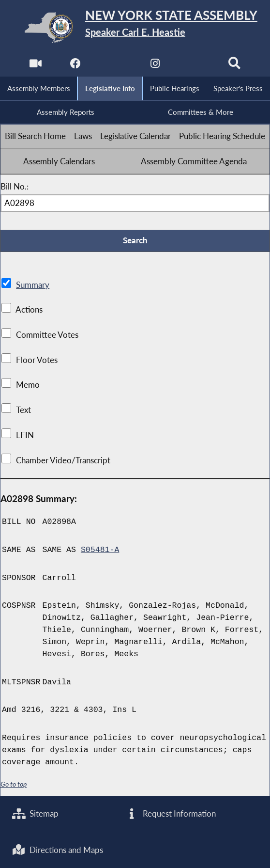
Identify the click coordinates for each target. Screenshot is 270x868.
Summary (33, 285)
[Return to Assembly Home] (135, 27)
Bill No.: (15, 187)
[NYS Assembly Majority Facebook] (75, 66)
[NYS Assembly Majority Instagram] (155, 66)
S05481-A (100, 550)
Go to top (14, 784)
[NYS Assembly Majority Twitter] (115, 66)
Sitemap (36, 814)
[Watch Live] (36, 66)
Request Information (170, 814)
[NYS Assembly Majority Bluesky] (195, 66)
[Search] (234, 66)
